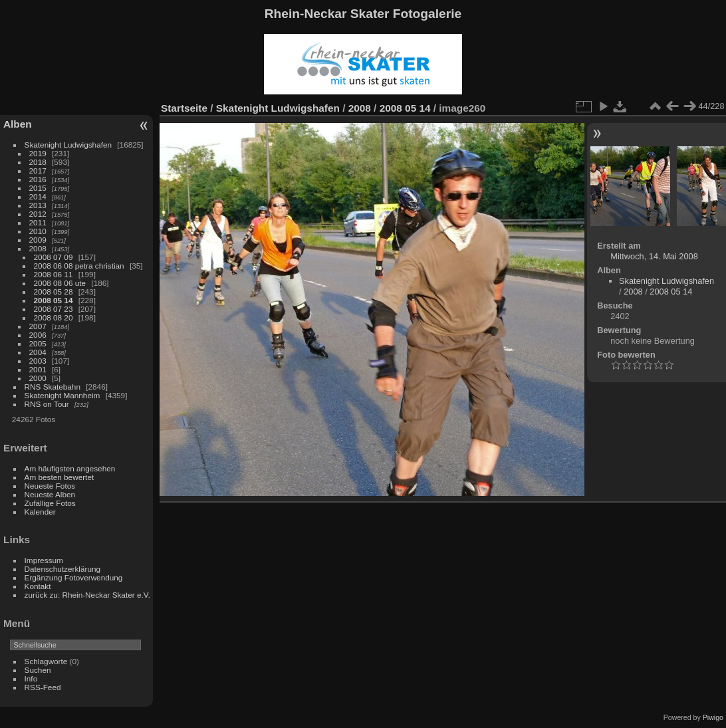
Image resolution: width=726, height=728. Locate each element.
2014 (38, 196)
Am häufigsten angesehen (70, 468)
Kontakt (38, 586)
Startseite (184, 108)
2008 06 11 (54, 274)
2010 (38, 231)
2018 (38, 162)
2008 (38, 248)
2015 (38, 188)
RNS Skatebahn (53, 387)
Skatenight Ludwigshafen (68, 145)
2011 (38, 222)
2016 (38, 179)
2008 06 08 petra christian (79, 266)
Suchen (38, 670)
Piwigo (713, 717)
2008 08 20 (54, 317)
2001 (38, 369)
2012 (38, 214)
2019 (38, 153)
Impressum (44, 560)
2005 (38, 343)
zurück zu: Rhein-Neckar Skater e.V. (87, 595)
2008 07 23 (54, 309)
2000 (38, 378)
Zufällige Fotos (50, 503)
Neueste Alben (50, 494)
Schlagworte (46, 661)
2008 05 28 (54, 292)
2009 (38, 240)
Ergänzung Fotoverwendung (74, 577)
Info (31, 678)
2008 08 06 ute (60, 283)
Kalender (40, 512)
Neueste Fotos (50, 486)
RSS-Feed (43, 687)
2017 (38, 171)
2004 (38, 352)
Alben (18, 124)
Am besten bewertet (60, 477)
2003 (38, 361)
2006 (38, 335)
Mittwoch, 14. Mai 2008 (654, 256)
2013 (38, 205)
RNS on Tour (47, 404)
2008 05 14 (54, 300)
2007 (38, 326)
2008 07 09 (54, 257)
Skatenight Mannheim (62, 395)
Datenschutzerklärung (62, 569)
